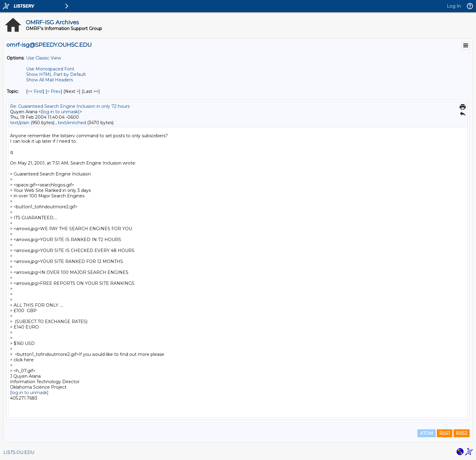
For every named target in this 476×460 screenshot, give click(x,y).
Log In (454, 6)
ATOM (427, 433)
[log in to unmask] (60, 112)
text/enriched (72, 123)
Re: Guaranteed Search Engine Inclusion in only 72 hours (70, 106)
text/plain (20, 123)
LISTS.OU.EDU (19, 452)
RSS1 (445, 433)
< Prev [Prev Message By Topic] (54, 91)
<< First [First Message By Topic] (35, 91)
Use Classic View (44, 58)
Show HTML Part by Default (56, 74)
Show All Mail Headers (49, 80)
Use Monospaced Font (50, 69)
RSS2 (462, 433)
